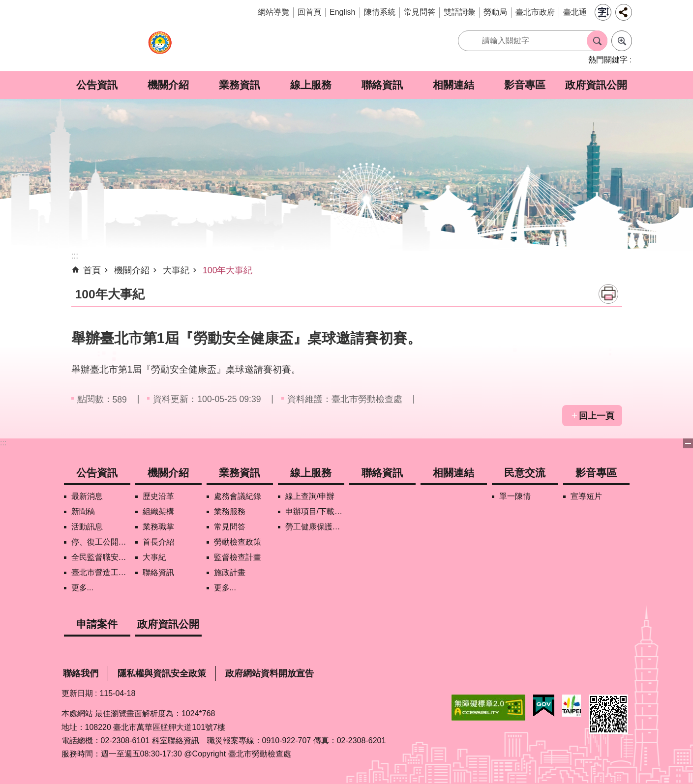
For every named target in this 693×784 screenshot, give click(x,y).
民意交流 (525, 473)
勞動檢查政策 (238, 542)
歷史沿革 (158, 496)
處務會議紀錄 (238, 496)
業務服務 (230, 511)
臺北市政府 (535, 12)
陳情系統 (380, 12)
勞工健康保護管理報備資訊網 (315, 527)
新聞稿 (83, 511)
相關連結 (453, 85)
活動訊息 (87, 527)
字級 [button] (603, 12)
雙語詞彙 (459, 12)
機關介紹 (168, 85)
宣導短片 (586, 496)
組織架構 (158, 511)
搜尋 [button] (597, 41)
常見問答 (420, 12)
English (342, 12)
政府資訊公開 (596, 85)
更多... (82, 588)
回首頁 (309, 12)
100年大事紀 (227, 270)
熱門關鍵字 (608, 60)
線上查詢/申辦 (310, 496)
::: (3, 443)
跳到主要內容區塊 (5, 5)
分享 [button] (624, 12)
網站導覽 (273, 12)
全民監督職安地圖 (101, 557)
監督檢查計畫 (238, 557)
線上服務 (311, 85)
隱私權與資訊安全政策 (162, 673)
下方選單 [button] (688, 443)
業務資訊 (240, 85)
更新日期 (77, 693)
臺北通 (575, 12)
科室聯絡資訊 (176, 740)
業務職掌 (158, 527)
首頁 (92, 270)
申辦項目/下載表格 (315, 511)
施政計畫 (230, 572)
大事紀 (176, 270)
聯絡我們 (81, 673)
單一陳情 (515, 496)
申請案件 (97, 624)
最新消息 (87, 496)
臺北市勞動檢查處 (160, 48)
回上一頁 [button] (597, 416)
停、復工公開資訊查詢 (101, 542)
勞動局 (495, 12)
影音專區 (525, 85)
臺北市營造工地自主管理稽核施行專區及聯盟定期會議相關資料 (101, 572)
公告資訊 (97, 85)
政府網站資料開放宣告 (270, 673)
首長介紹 (158, 542)
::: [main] (75, 256)
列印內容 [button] (608, 294)
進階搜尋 (622, 41)
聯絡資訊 (382, 85)
